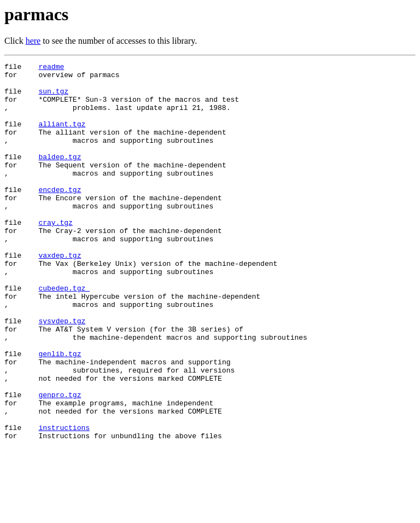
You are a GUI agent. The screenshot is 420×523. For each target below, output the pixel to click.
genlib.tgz (60, 412)
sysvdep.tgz (62, 373)
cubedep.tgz (64, 334)
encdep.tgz (60, 216)
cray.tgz (55, 255)
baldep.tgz (60, 176)
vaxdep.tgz (60, 294)
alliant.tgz (62, 137)
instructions (64, 501)
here (33, 41)
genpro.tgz (60, 462)
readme (51, 68)
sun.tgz (53, 97)
